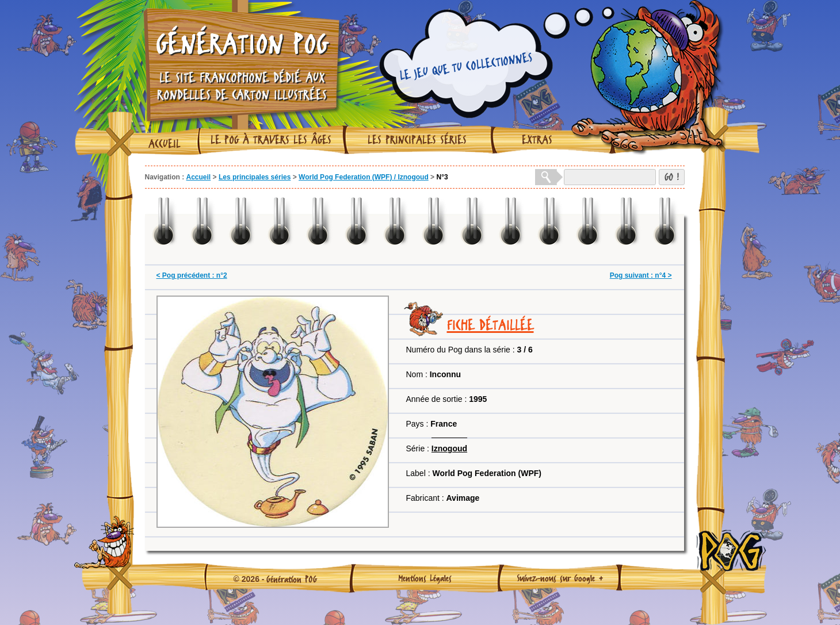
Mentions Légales (425, 578)
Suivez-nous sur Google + (560, 578)
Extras (537, 140)
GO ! (672, 177)
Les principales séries (417, 140)
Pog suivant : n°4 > (641, 275)
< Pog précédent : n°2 (192, 275)
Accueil (165, 144)
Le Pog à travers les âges (271, 140)
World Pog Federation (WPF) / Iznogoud (364, 177)
